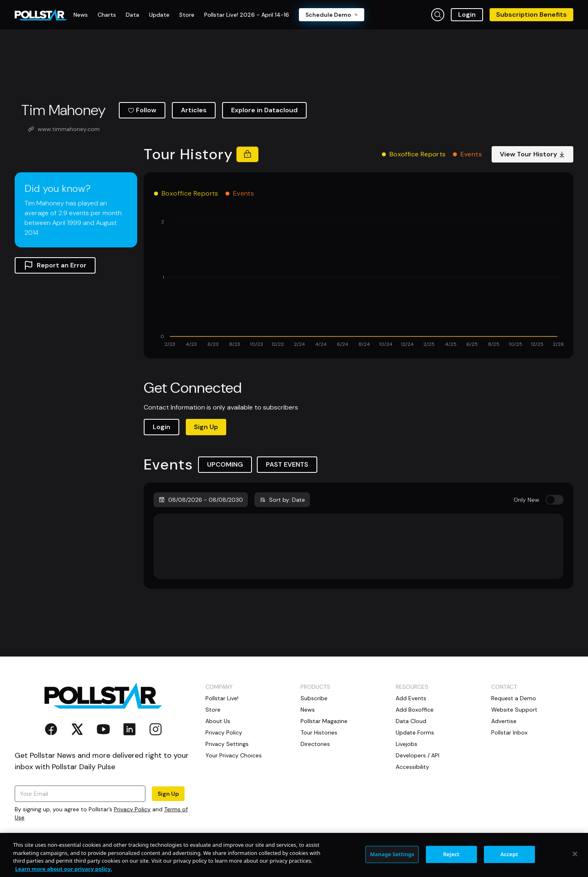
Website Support (514, 710)
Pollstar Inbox (509, 732)
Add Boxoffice (415, 710)
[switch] (555, 500)
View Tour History (532, 154)
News (308, 710)
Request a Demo (514, 698)
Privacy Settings (227, 744)
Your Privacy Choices (234, 755)
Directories (315, 744)
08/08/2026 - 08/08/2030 (201, 500)
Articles (194, 110)
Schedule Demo (332, 15)
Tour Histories (319, 732)
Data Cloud (411, 721)
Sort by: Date (282, 500)
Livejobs (406, 744)
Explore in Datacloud (264, 110)
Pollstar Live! (222, 698)
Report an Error (55, 265)
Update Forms (415, 732)
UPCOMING (225, 464)
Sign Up (206, 427)
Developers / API (418, 755)
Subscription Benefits (531, 14)
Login (467, 14)
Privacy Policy (132, 809)
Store (213, 710)
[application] (359, 283)
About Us (218, 721)
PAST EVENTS (287, 464)
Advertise (504, 721)
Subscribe (314, 698)
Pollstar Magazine (324, 721)
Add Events (411, 698)
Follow (142, 110)
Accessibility (412, 767)
